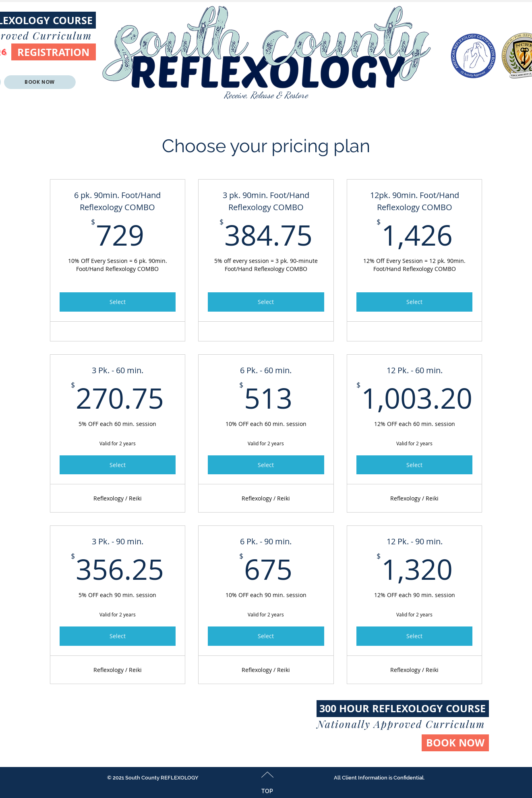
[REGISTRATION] (54, 52)
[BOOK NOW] (455, 743)
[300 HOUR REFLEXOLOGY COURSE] (403, 709)
